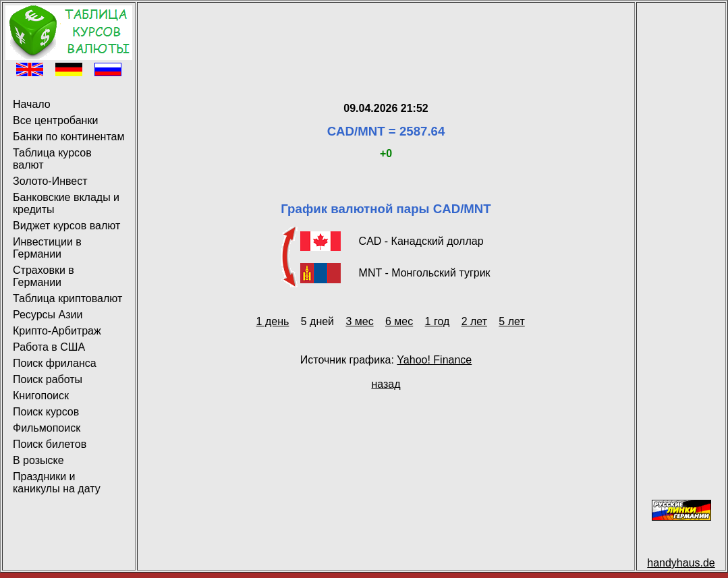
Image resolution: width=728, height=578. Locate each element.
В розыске (38, 460)
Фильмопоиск (47, 428)
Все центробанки (55, 120)
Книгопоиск (41, 396)
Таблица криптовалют (67, 298)
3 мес (359, 321)
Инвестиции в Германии (47, 248)
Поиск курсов (46, 412)
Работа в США (49, 347)
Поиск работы (48, 379)
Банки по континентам (68, 137)
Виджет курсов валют (66, 226)
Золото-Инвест (50, 181)
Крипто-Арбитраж (57, 331)
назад (386, 384)
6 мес (399, 321)
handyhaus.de (681, 563)
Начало (32, 104)
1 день (273, 321)
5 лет (511, 321)
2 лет (474, 321)
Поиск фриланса (55, 363)
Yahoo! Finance (434, 360)
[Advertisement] (386, 36)
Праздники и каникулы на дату (57, 483)
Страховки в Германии (44, 276)
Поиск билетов (50, 444)
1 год (438, 321)
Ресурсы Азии (48, 315)
